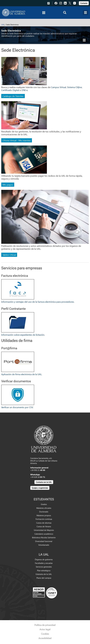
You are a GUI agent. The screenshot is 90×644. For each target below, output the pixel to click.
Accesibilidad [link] (45, 638)
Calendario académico (44, 534)
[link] (84, 3)
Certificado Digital (10, 90)
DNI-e (25, 90)
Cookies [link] (45, 634)
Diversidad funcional (44, 541)
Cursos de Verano (44, 526)
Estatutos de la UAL (44, 574)
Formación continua (44, 519)
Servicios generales (44, 567)
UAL (3, 25)
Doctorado (44, 512)
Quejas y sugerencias (40, 488)
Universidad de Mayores (44, 530)
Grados (44, 504)
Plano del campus (44, 578)
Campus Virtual (58, 87)
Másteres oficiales (44, 508)
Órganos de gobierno (44, 559)
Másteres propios (44, 515)
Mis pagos (8, 185)
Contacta (84, 3)
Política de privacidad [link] (45, 625)
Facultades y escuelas (44, 563)
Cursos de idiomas (44, 523)
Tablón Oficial (9, 255)
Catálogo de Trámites (13, 96)
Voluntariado (44, 545)
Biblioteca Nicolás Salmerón (44, 537)
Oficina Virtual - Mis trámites (17, 140)
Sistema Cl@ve (74, 87)
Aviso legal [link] (45, 629)
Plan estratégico (44, 570)
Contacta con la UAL (44, 482)
